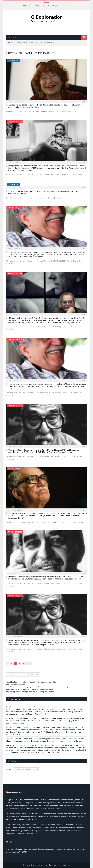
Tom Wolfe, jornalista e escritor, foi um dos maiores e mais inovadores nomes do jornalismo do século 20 (43, 192)
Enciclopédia (13, 60)
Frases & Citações (15, 121)
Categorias (10, 769)
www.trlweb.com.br (44, 865)
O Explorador (15, 792)
